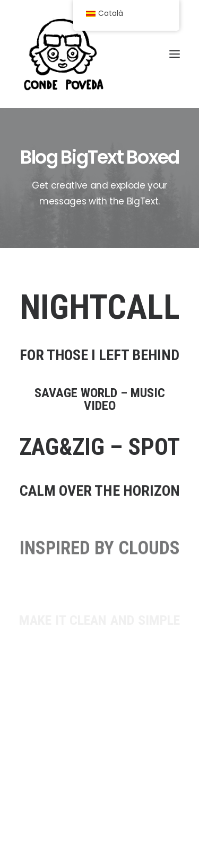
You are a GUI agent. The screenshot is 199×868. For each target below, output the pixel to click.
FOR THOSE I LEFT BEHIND (99, 355)
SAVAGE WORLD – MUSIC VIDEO (100, 404)
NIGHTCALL (100, 308)
